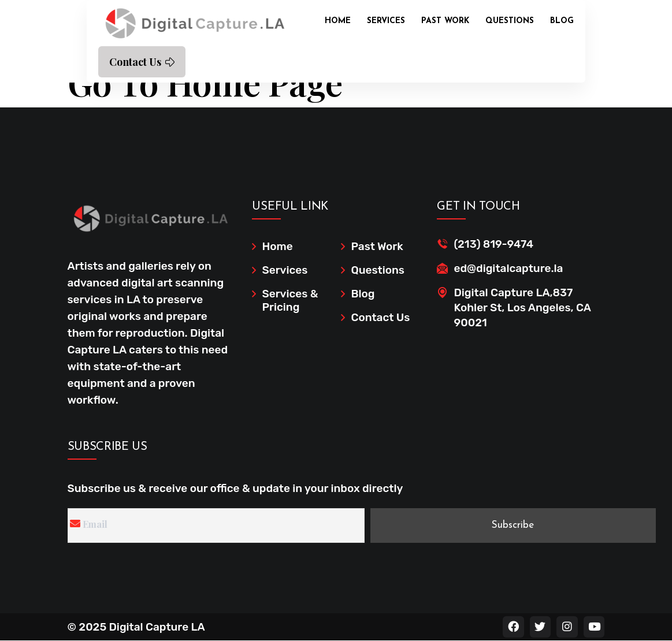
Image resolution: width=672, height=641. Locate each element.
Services (386, 21)
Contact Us (142, 62)
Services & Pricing (290, 300)
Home (338, 21)
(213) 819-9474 (493, 244)
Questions (510, 21)
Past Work (445, 21)
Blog (562, 21)
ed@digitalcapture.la (508, 268)
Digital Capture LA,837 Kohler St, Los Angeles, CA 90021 (522, 308)
